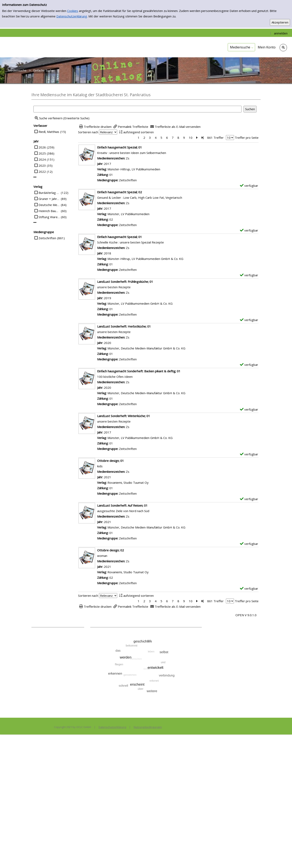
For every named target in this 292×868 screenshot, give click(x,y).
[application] (241, 47)
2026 (42, 147)
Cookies (73, 11)
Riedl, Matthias (49, 132)
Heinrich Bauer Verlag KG (49, 211)
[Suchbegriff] (137, 109)
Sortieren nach (88, 132)
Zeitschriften (47, 238)
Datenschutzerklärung (72, 16)
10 (191, 138)
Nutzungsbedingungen (148, 727)
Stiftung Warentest (49, 217)
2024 (42, 159)
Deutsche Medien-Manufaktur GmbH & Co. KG (49, 205)
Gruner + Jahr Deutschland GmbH (49, 199)
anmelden (281, 33)
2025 (42, 153)
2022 (42, 172)
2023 (42, 165)
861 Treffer (215, 138)
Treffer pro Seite (247, 138)
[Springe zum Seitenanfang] (283, 859)
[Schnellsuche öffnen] (283, 48)
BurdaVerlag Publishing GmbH (49, 193)
